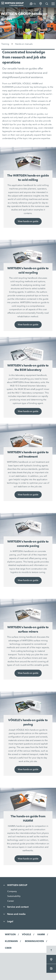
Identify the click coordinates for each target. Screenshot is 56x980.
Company (12, 891)
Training (5, 44)
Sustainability (14, 896)
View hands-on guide (28, 221)
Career (11, 901)
